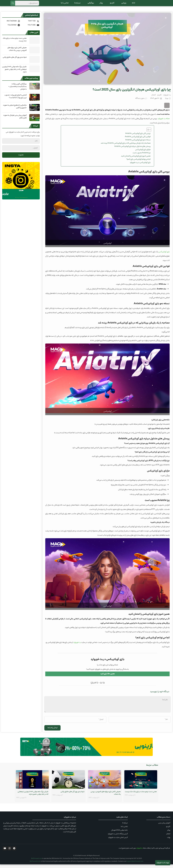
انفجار (154, 99)
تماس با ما (65, 5)
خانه (134, 5)
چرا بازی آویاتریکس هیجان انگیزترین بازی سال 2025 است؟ (132, 94)
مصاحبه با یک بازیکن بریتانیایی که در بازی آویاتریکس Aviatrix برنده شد (126, 147)
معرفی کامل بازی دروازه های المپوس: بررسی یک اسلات (17, 53)
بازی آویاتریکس (164, 255)
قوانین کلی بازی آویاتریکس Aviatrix (138, 140)
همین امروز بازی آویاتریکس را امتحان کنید (136, 160)
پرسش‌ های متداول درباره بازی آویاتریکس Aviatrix (132, 150)
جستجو (13, 5)
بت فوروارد (167, 99)
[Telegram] (11, 29)
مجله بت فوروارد (164, 122)
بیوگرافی (90, 5)
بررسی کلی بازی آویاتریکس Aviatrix (138, 137)
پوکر (101, 5)
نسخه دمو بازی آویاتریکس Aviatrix (138, 144)
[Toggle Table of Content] (148, 133)
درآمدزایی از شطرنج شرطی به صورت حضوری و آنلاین (15, 110)
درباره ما (77, 5)
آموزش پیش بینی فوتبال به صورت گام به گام (15, 120)
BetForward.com (37, 862)
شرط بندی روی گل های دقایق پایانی (15, 61)
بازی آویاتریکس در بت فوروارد (140, 166)
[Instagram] (11, 25)
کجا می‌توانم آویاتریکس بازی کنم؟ (138, 163)
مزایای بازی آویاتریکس (143, 153)
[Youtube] (31, 29)
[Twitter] (31, 25)
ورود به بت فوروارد (163, 863)
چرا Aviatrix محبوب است (142, 157)
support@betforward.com (135, 865)
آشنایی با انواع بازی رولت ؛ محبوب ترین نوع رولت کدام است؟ (16, 100)
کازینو (111, 5)
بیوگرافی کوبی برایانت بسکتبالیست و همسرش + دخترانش (18, 90)
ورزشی (123, 5)
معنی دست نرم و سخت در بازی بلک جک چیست (15, 43)
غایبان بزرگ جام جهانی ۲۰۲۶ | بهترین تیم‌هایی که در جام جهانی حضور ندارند (14, 73)
